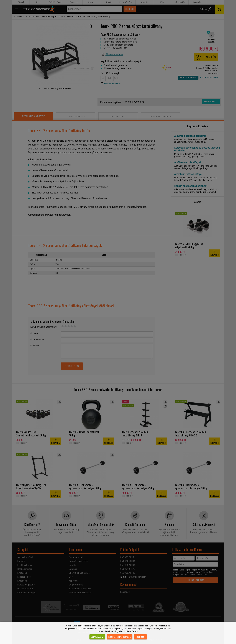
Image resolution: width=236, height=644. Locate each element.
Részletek (140, 637)
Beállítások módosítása (120, 637)
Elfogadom (97, 637)
